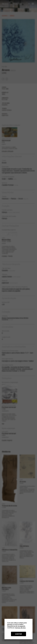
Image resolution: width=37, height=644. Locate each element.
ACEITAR (19, 634)
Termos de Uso (20, 628)
